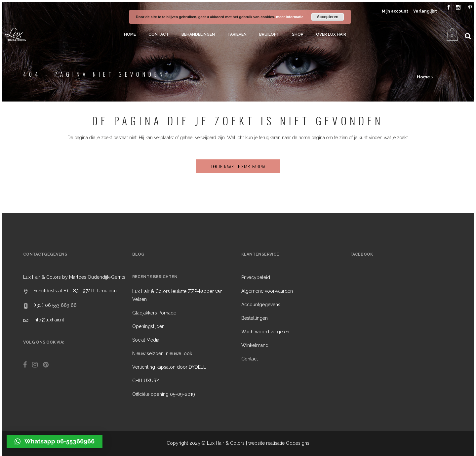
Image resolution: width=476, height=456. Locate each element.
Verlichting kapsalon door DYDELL (169, 367)
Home (423, 77)
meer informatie (290, 17)
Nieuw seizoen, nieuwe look (162, 353)
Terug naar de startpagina (238, 166)
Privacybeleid (256, 277)
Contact (250, 359)
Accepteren (327, 17)
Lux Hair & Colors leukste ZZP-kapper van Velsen (177, 295)
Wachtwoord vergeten (265, 332)
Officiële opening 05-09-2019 (164, 394)
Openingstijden (148, 326)
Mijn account (395, 11)
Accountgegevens (261, 305)
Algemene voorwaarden (267, 291)
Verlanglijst (425, 11)
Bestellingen (255, 318)
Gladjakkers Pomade (154, 313)
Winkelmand (255, 345)
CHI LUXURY (146, 381)
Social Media (146, 340)
